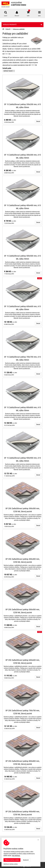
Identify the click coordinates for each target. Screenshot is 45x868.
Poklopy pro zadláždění (19, 29)
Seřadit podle (7, 68)
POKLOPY (8, 29)
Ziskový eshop (23, 866)
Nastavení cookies (7, 848)
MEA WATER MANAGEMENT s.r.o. (28, 863)
